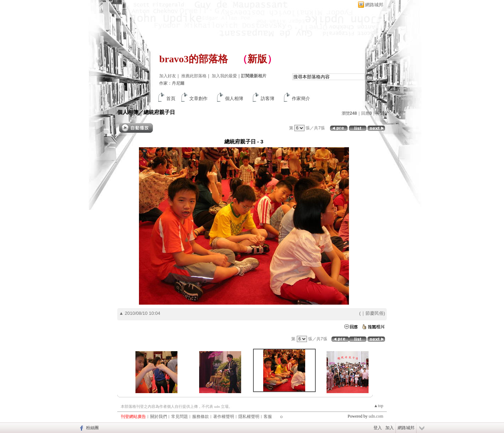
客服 (268, 417)
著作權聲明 (224, 417)
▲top (379, 406)
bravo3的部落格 (194, 59)
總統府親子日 (159, 112)
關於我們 (159, 417)
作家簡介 (301, 98)
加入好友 (168, 76)
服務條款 (201, 417)
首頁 (171, 98)
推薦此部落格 (194, 76)
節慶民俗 (374, 313)
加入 (390, 428)
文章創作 (198, 98)
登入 (378, 428)
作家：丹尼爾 (172, 83)
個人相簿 (234, 98)
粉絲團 (92, 428)
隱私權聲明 (249, 417)
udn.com (376, 416)
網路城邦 (374, 5)
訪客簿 (268, 98)
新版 (257, 59)
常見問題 (180, 417)
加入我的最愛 (224, 76)
